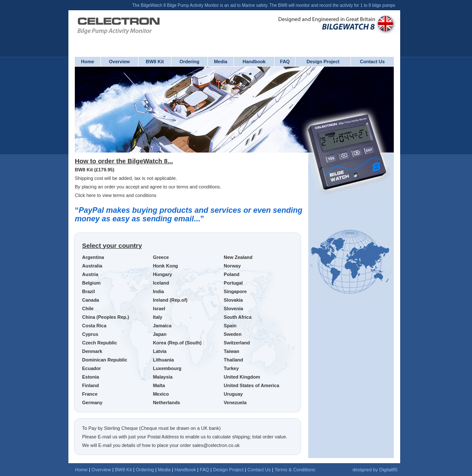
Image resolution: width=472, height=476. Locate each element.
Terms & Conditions (295, 470)
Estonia (91, 377)
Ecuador (91, 368)
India (159, 291)
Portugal (233, 283)
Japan (160, 334)
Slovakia (233, 300)
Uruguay (233, 394)
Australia (92, 266)
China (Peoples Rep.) (106, 317)
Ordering (189, 62)
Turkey (231, 368)
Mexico (161, 394)
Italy (158, 317)
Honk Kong (166, 266)
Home (88, 62)
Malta (159, 385)
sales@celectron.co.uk (216, 445)
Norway (232, 266)
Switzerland (237, 343)
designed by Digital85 (375, 470)
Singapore (235, 291)
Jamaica (162, 326)
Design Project (323, 62)
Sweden (233, 334)
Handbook (254, 62)
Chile (88, 309)
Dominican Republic (105, 360)
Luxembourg (167, 368)
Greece (161, 257)
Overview (119, 62)
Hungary (163, 274)
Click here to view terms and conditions (116, 195)
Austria (90, 274)
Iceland (161, 283)
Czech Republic (100, 343)
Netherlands (167, 403)
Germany (92, 403)
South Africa (237, 317)
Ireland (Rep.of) (170, 300)
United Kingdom (242, 377)
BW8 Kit (155, 62)
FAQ (285, 62)
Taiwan (231, 351)
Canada (91, 300)
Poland (232, 274)
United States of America (251, 385)
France (90, 394)
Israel (159, 309)
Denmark (92, 351)
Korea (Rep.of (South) (177, 343)
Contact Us (372, 62)
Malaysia (163, 377)
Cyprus (90, 334)
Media (220, 62)
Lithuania (164, 360)
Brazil (88, 291)
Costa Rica (94, 326)
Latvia (160, 351)
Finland (90, 385)
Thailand (233, 360)
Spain (230, 326)
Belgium (91, 283)
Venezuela (235, 403)
